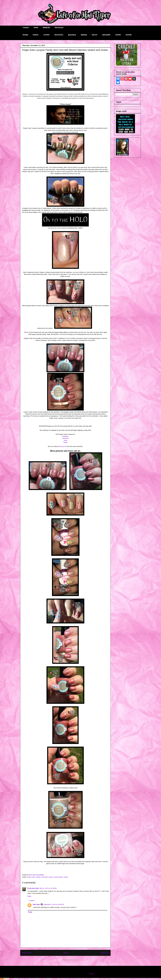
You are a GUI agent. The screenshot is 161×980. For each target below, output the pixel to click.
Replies (32, 900)
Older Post (105, 953)
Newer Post (27, 953)
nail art (94, 35)
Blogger (91, 974)
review (118, 35)
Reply (29, 896)
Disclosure (59, 27)
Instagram (65, 436)
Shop (65, 440)
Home (36, 27)
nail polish (106, 35)
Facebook (65, 438)
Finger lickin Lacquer (34, 877)
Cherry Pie (63, 446)
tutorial (129, 35)
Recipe (25, 35)
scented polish (58, 877)
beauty (36, 35)
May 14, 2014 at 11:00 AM (48, 888)
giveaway (72, 35)
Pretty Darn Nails (33, 888)
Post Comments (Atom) (70, 960)
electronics (59, 35)
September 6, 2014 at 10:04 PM (54, 904)
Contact (26, 27)
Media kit (46, 27)
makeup (84, 35)
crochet (46, 35)
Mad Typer (36, 904)
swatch (66, 877)
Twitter (65, 442)
